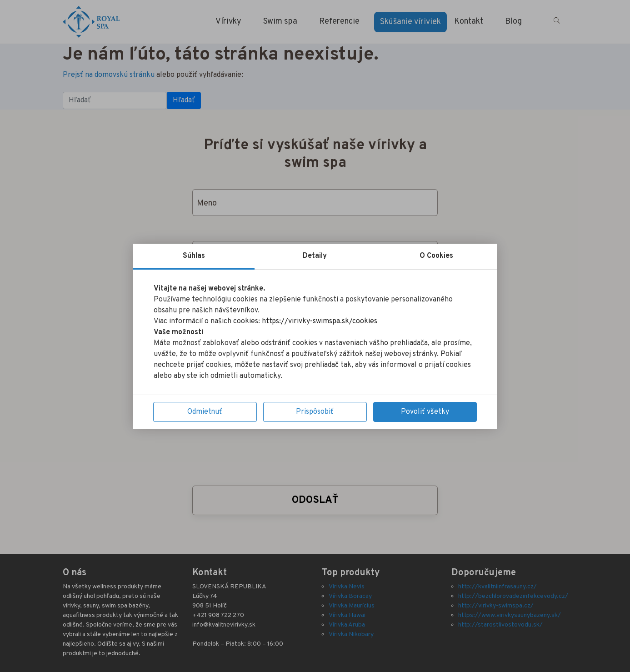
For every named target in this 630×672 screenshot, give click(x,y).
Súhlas (194, 256)
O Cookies (436, 256)
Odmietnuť (205, 412)
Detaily (315, 256)
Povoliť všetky (425, 412)
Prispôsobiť (315, 412)
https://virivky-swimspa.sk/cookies (320, 321)
